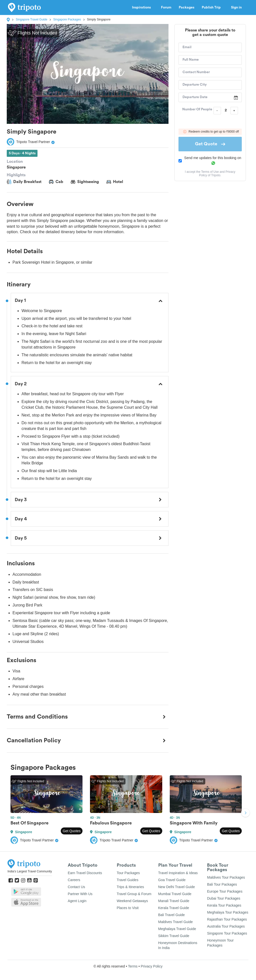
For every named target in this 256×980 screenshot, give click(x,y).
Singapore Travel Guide (31, 19)
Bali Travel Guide (172, 915)
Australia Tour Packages (226, 926)
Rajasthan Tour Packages (227, 919)
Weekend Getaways (132, 901)
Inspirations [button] (143, 7)
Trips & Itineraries (130, 887)
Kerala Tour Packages (224, 905)
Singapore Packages (67, 19)
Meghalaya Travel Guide (177, 929)
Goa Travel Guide (172, 880)
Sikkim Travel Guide (174, 936)
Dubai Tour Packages (224, 898)
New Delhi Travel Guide (177, 887)
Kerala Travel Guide (174, 908)
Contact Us (76, 887)
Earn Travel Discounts (85, 873)
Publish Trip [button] (213, 7)
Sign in (236, 7)
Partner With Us (80, 894)
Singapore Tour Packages (227, 933)
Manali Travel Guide (174, 901)
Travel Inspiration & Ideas (178, 873)
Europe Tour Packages (225, 891)
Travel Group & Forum (134, 894)
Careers (74, 880)
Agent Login (77, 901)
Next (245, 813)
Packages (186, 7)
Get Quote (210, 144)
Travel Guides (128, 880)
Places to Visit (128, 908)
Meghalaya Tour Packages (228, 912)
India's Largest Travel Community (30, 871)
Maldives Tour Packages (226, 877)
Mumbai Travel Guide (175, 894)
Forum (166, 7)
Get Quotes (72, 831)
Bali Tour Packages (222, 884)
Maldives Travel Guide (176, 922)
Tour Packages (128, 873)
